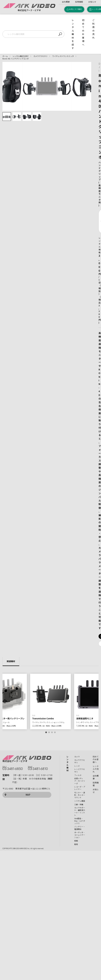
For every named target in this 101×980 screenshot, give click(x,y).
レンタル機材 (67, 763)
